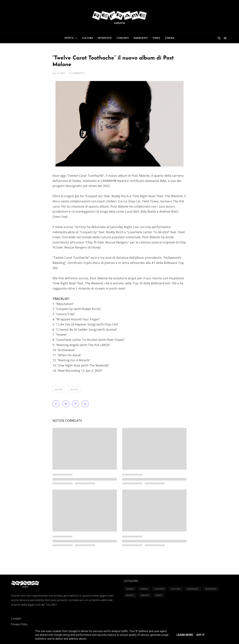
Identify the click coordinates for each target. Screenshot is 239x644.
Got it (200, 635)
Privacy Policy (19, 624)
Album (59, 389)
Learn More (185, 635)
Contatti (16, 619)
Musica (74, 389)
